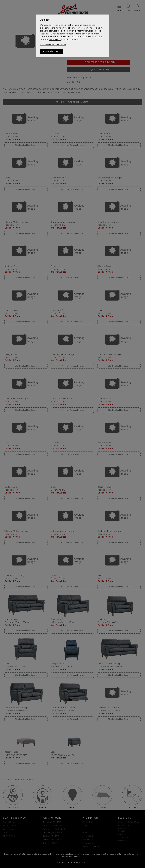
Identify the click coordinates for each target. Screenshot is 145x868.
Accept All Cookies (51, 51)
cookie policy (56, 40)
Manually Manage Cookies (53, 45)
